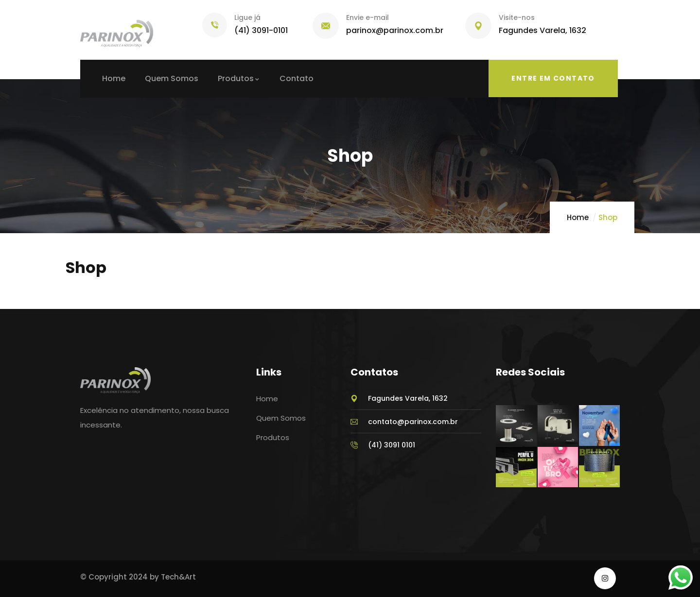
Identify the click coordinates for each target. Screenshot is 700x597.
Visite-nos (517, 17)
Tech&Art (178, 577)
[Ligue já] (215, 25)
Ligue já (247, 17)
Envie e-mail (367, 17)
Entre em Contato (553, 78)
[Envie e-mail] (326, 26)
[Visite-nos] (478, 26)
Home (578, 217)
